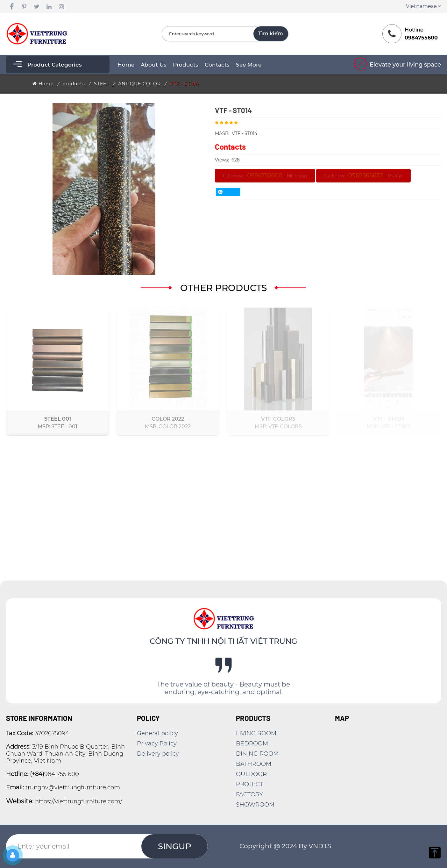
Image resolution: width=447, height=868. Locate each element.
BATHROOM (254, 764)
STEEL (102, 84)
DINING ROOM (257, 754)
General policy (157, 733)
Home (126, 65)
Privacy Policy (157, 743)
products (186, 65)
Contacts (217, 65)
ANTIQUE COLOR (139, 84)
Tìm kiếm (271, 34)
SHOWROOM (255, 805)
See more (249, 65)
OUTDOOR (251, 774)
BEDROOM (252, 743)
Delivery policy (158, 754)
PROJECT (249, 784)
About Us (154, 65)
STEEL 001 (58, 419)
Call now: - (265, 176)
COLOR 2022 (168, 419)
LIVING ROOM (256, 733)
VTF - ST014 (184, 84)
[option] (104, 189)
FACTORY (249, 794)
